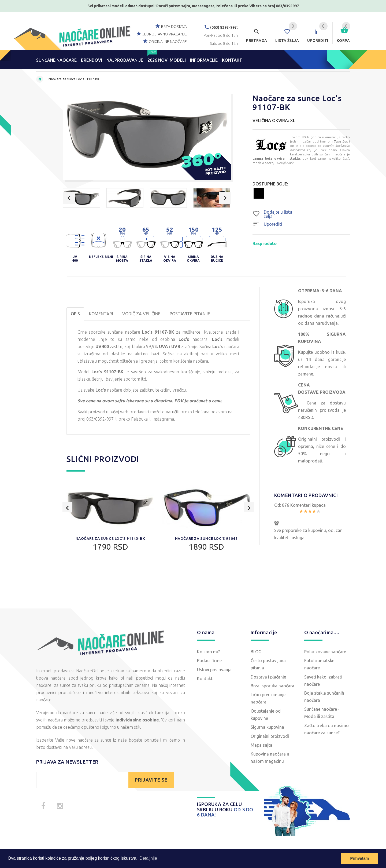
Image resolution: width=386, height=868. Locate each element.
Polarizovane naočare (325, 652)
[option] (81, 198)
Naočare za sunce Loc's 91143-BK (110, 538)
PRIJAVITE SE (151, 780)
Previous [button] (69, 198)
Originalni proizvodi (270, 736)
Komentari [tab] (101, 314)
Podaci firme (209, 661)
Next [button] (225, 198)
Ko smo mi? (208, 652)
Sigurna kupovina (267, 727)
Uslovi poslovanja (214, 670)
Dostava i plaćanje (268, 677)
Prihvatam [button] (359, 858)
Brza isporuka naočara (272, 686)
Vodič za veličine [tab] (141, 314)
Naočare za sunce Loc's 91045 (206, 538)
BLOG (256, 652)
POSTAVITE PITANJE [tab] (190, 314)
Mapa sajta (261, 745)
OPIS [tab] (75, 314)
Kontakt (205, 679)
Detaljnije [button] (148, 858)
